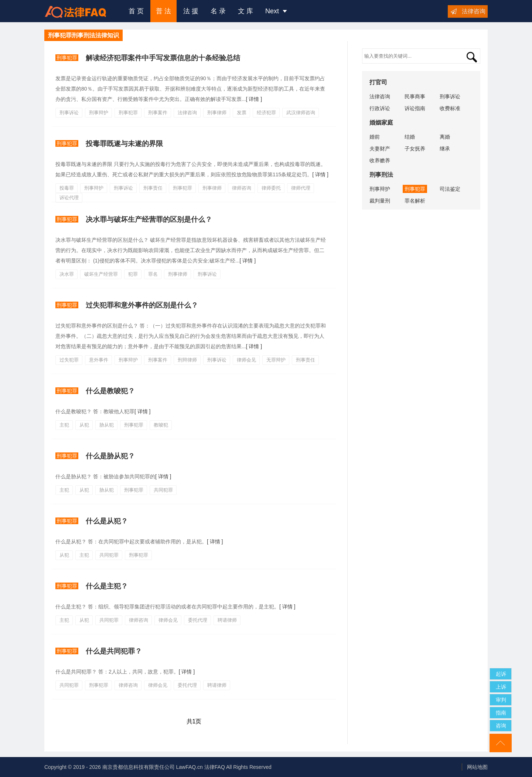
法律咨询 (474, 11)
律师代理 (301, 188)
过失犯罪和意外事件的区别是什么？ (142, 305)
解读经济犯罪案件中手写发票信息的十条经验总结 (163, 58)
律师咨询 (242, 188)
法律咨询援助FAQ (81, 11)
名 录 (218, 11)
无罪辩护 (276, 360)
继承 (445, 149)
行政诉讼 (380, 108)
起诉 (501, 674)
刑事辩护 (99, 113)
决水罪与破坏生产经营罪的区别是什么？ (149, 219)
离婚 (445, 137)
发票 (242, 113)
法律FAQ (215, 767)
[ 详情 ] (254, 99)
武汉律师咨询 (301, 113)
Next (276, 11)
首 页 (136, 11)
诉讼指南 (415, 108)
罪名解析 (415, 201)
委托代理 (198, 620)
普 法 (163, 11)
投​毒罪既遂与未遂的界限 (124, 144)
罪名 (153, 274)
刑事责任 (153, 188)
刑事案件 (158, 113)
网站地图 (477, 767)
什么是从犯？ (107, 521)
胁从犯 (107, 425)
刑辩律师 (187, 360)
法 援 (191, 11)
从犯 (84, 425)
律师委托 (271, 188)
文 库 (245, 11)
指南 (501, 713)
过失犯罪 (69, 360)
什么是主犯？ (107, 586)
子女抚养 (415, 149)
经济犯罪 (266, 113)
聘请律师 (227, 620)
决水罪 (67, 274)
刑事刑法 (381, 175)
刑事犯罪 (67, 58)
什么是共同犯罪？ (114, 651)
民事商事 (415, 96)
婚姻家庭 (381, 123)
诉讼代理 (69, 198)
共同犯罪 (163, 490)
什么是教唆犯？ (110, 391)
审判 (501, 700)
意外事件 (99, 360)
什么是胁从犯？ (110, 456)
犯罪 (133, 274)
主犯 (64, 425)
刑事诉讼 (69, 113)
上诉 (501, 687)
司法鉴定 (450, 189)
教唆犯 (161, 425)
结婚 (410, 137)
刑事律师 (217, 113)
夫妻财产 (380, 149)
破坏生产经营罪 (101, 274)
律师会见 (246, 360)
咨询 (501, 726)
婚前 (375, 137)
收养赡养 (380, 160)
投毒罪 (67, 188)
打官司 (378, 82)
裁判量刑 (380, 201)
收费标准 (450, 108)
